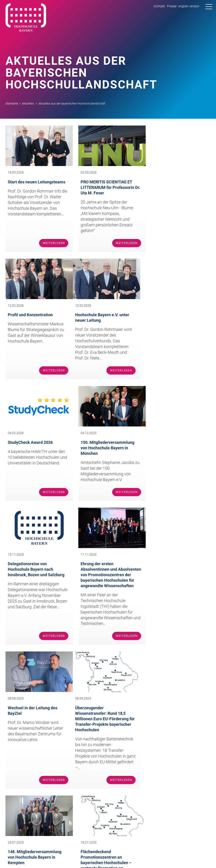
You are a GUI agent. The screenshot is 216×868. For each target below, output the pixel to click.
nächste (109, 684)
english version (189, 6)
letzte (122, 684)
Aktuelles (28, 103)
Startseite (12, 103)
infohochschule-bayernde (142, 745)
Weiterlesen (51, 241)
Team (25, 797)
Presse (172, 6)
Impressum (179, 856)
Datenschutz (200, 856)
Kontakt (159, 6)
